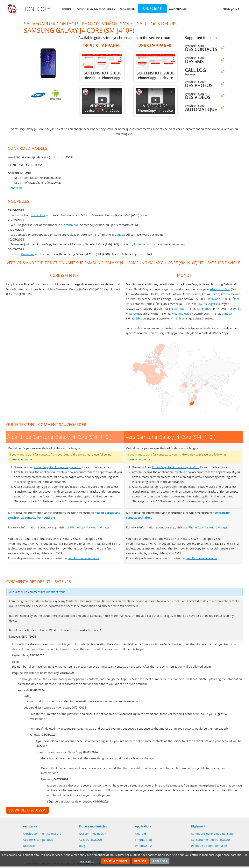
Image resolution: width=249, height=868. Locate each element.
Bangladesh (205, 309)
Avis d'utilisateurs (91, 840)
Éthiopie (139, 244)
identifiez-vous (56, 592)
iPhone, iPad (143, 840)
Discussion (30, 846)
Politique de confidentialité (209, 846)
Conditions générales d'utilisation (213, 833)
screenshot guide (21, 459)
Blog (82, 846)
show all (16, 188)
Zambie (179, 309)
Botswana (28, 254)
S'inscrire (152, 9)
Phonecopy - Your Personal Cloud (29, 9)
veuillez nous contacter (84, 558)
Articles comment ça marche (42, 833)
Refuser (140, 861)
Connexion (178, 9)
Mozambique (70, 225)
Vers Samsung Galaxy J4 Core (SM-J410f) (155, 67)
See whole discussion (28, 810)
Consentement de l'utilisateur (211, 840)
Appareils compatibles (96, 9)
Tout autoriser (116, 861)
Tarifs (67, 9)
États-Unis (38, 215)
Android (140, 833)
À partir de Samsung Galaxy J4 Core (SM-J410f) (102, 67)
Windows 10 (143, 846)
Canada (120, 234)
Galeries (127, 9)
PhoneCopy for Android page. (90, 527)
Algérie (213, 304)
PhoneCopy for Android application (57, 467)
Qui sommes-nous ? (92, 833)
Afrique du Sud (220, 289)
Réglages (160, 861)
